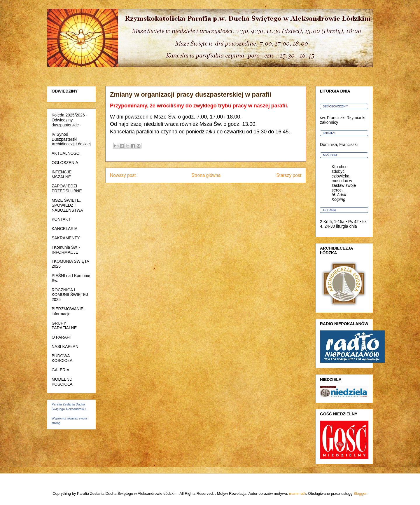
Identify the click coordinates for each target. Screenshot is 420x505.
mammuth (297, 493)
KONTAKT (61, 219)
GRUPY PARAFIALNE (64, 326)
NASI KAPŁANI (66, 346)
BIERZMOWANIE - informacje (69, 311)
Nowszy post (123, 175)
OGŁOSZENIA (65, 163)
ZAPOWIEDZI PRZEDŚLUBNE (67, 188)
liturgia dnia (346, 226)
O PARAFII (62, 337)
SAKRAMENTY (66, 238)
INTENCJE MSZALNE (62, 174)
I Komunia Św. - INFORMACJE (66, 250)
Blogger (360, 493)
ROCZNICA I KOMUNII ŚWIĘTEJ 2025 (70, 295)
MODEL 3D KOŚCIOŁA (62, 382)
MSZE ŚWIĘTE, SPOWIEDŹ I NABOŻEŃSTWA (67, 205)
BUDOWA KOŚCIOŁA (62, 358)
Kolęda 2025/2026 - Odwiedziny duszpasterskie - (69, 120)
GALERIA (61, 370)
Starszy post (289, 175)
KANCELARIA (65, 229)
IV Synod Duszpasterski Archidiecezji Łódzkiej (71, 139)
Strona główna (206, 175)
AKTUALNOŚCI (66, 153)
